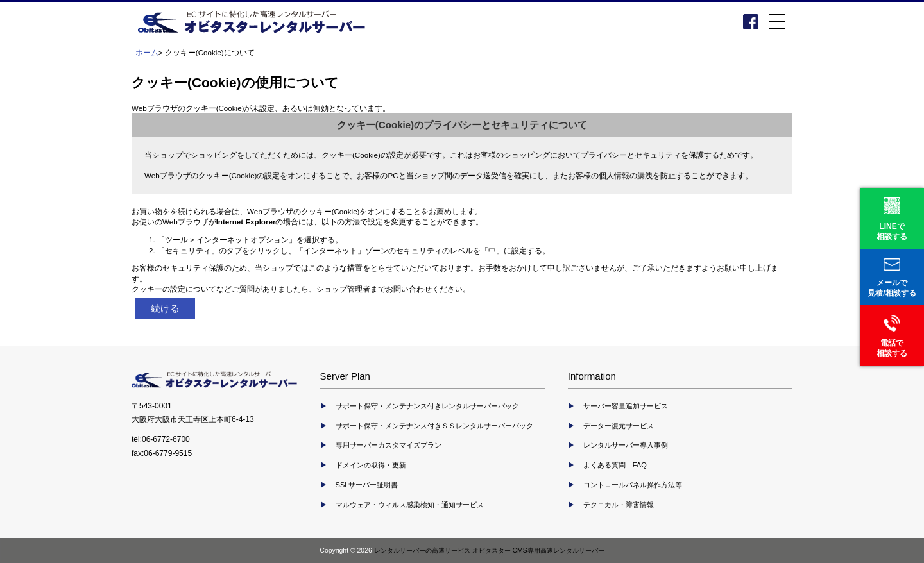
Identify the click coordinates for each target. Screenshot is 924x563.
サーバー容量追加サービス (626, 406)
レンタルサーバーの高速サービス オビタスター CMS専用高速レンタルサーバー (489, 550)
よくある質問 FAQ (615, 465)
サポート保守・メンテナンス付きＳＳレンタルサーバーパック (434, 426)
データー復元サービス (619, 426)
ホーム (147, 52)
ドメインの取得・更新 (371, 465)
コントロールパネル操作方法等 (633, 485)
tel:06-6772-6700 (161, 439)
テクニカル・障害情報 (619, 505)
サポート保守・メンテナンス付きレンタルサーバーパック (427, 406)
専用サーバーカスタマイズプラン (389, 445)
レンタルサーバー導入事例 (626, 445)
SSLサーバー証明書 (367, 485)
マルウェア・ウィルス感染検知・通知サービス (410, 505)
